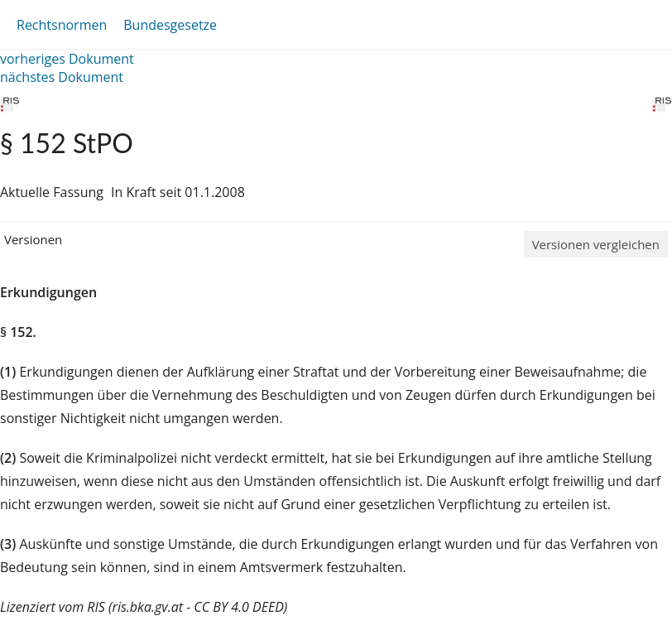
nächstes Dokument (62, 77)
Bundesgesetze (170, 25)
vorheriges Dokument (67, 59)
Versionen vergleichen (596, 244)
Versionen (33, 239)
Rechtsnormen (62, 25)
